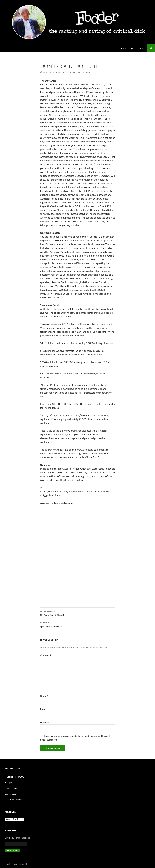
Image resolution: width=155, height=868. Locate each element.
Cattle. (142, 48)
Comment (46, 655)
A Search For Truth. (14, 777)
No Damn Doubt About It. (78, 613)
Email (44, 709)
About (123, 48)
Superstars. (10, 794)
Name (44, 696)
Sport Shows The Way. (78, 624)
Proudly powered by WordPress (18, 864)
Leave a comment (85, 72)
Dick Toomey (65, 72)
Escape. (8, 782)
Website (45, 722)
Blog (133, 48)
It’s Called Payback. (14, 799)
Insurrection (11, 788)
